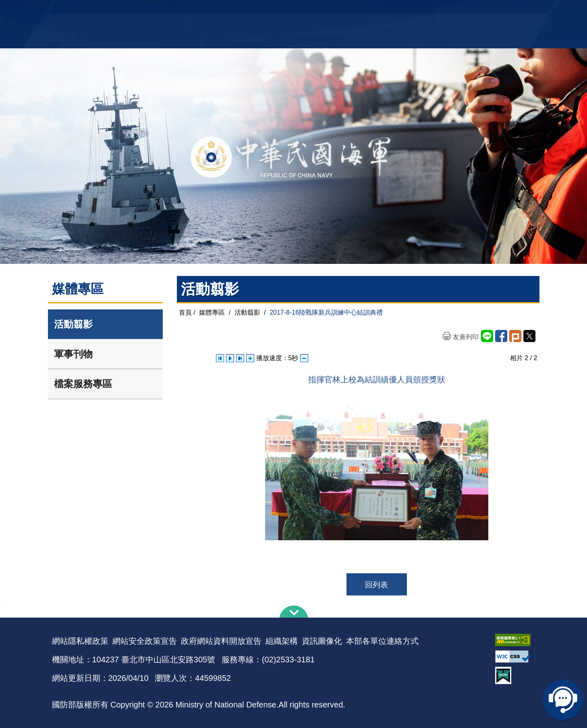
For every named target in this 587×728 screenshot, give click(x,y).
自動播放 (230, 358)
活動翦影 (73, 324)
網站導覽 (290, 10)
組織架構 (282, 641)
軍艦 (444, 10)
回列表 (376, 585)
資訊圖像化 (322, 641)
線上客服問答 (563, 700)
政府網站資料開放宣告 (221, 641)
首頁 (185, 312)
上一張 (220, 358)
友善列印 (466, 337)
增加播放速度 (250, 358)
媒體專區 (212, 312)
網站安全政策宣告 (145, 641)
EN (310, 10)
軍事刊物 (73, 354)
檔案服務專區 (83, 384)
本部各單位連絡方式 (382, 641)
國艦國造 (465, 10)
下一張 (240, 358)
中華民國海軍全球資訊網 (175, 11)
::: (3, 603)
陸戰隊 (490, 10)
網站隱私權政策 (80, 641)
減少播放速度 (304, 358)
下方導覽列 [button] (294, 612)
